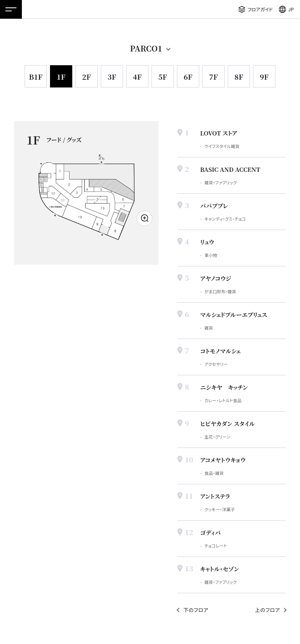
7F (213, 77)
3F (112, 77)
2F (86, 77)
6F (188, 77)
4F (137, 77)
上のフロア (268, 610)
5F (162, 77)
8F (239, 77)
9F (264, 77)
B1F (36, 77)
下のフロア (196, 610)
